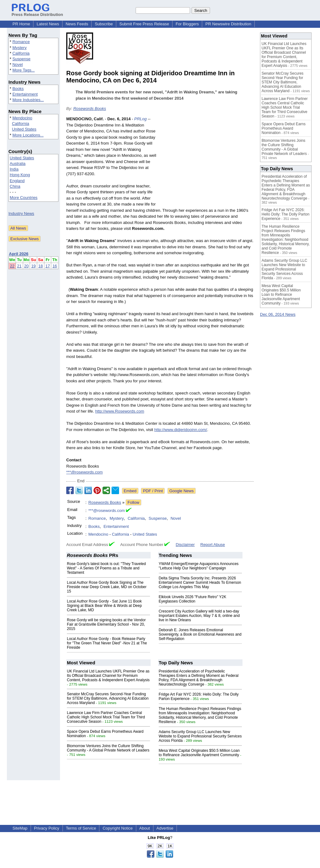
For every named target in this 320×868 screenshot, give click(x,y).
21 (19, 266)
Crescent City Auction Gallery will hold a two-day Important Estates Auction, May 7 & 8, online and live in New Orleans (199, 616)
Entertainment (25, 94)
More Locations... (28, 135)
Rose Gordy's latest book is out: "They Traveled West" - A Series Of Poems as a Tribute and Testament (106, 568)
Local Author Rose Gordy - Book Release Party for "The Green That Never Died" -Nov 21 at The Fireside (107, 643)
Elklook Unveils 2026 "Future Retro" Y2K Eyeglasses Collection (192, 599)
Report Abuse (213, 545)
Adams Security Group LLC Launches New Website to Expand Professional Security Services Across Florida (200, 736)
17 (47, 266)
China (15, 186)
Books (18, 89)
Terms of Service (81, 828)
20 (26, 266)
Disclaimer (185, 545)
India (14, 169)
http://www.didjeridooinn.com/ (181, 430)
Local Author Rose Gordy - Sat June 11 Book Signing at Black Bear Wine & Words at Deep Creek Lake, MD (104, 606)
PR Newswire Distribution (228, 24)
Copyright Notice (117, 828)
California (21, 53)
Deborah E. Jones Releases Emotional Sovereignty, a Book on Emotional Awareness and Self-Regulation (200, 634)
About (145, 828)
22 (12, 266)
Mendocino (22, 118)
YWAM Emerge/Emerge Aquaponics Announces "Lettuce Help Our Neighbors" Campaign (199, 566)
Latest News (48, 24)
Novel (18, 64)
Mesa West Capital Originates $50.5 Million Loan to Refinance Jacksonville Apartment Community (199, 753)
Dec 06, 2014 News (278, 314)
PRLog (140, 119)
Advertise (165, 828)
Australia (18, 164)
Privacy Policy (47, 828)
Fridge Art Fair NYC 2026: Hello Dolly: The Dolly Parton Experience (285, 214)
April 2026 (19, 254)
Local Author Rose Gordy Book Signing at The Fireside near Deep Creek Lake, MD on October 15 (107, 587)
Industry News (21, 213)
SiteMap (20, 828)
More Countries (24, 198)
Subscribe (104, 24)
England (17, 181)
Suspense (22, 59)
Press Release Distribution (37, 12)
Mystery (20, 48)
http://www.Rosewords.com (120, 411)
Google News (182, 491)
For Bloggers (187, 24)
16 (55, 266)
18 (41, 266)
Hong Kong (20, 175)
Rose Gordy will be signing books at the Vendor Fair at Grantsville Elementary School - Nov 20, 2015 (106, 624)
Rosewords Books (90, 109)
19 (33, 266)
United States (24, 129)
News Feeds (77, 24)
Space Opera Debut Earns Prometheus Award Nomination (284, 128)
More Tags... (24, 70)
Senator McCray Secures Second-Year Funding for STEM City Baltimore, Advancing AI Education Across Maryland (108, 698)
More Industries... (28, 100)
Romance (21, 42)
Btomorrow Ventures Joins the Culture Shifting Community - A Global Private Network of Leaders (108, 748)
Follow (133, 502)
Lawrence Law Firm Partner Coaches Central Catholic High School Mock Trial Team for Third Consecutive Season (106, 717)
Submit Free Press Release (144, 24)
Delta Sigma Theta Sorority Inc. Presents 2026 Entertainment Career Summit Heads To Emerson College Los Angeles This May (200, 583)
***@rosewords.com (85, 472)
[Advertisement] (207, 162)
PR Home (21, 24)
